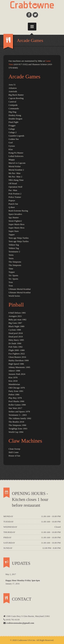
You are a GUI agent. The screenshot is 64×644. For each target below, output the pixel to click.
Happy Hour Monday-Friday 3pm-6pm (23, 580)
